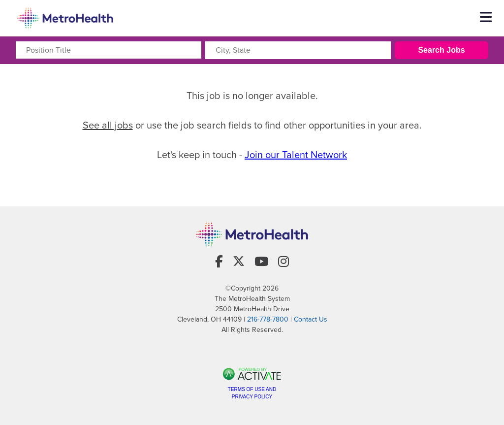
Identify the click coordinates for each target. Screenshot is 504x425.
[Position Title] (109, 50)
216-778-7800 (268, 319)
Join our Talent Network (296, 155)
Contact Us (311, 319)
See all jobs (108, 125)
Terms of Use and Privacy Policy (252, 393)
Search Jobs (441, 50)
